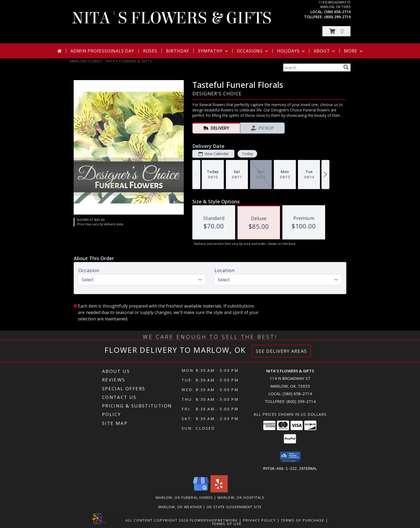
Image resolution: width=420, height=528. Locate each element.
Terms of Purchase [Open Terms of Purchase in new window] (303, 520)
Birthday (178, 51)
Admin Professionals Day (102, 51)
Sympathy (213, 51)
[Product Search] (312, 68)
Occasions (253, 51)
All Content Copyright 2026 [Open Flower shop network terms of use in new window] (157, 520)
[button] (336, 31)
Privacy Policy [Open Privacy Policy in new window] (259, 520)
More (354, 51)
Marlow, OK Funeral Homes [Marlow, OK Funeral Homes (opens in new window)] (184, 497)
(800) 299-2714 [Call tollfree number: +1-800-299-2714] (337, 17)
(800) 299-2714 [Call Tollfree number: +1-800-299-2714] (301, 401)
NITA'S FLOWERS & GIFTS (172, 18)
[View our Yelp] (219, 491)
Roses (150, 51)
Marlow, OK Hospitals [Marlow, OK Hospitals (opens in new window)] (241, 497)
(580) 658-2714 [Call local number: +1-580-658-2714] (337, 12)
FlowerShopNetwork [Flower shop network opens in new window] (214, 520)
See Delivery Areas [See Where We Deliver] (281, 351)
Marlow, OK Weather (180, 507)
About (325, 51)
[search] (346, 67)
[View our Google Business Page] (201, 491)
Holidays (291, 51)
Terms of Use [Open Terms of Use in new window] (227, 523)
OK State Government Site (234, 507)
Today (247, 154)
